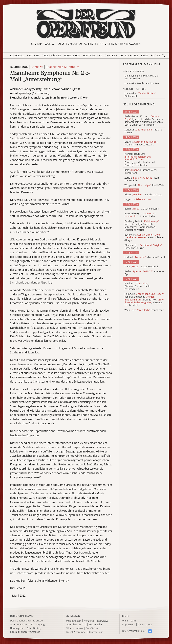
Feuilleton (72, 55)
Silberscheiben (74, 628)
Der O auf (134, 631)
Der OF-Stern (93, 628)
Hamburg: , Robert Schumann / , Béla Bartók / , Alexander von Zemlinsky (144, 300)
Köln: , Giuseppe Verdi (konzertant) (141, 172)
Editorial (17, 55)
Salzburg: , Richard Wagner (143, 131)
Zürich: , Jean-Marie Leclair (142, 179)
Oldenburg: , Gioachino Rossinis (143, 247)
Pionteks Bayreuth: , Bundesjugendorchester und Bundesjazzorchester (140, 160)
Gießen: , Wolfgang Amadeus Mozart (141, 143)
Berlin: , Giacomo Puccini (142, 209)
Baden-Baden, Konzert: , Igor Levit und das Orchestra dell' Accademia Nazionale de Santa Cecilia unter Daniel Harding (144, 121)
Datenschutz (145, 625)
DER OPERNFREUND (22, 616)
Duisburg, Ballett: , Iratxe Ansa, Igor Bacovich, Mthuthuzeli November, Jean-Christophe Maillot (142, 226)
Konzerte (37, 67)
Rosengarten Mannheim (62, 67)
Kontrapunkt (92, 55)
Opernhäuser (51, 55)
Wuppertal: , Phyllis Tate (144, 185)
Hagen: (139, 200)
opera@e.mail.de (31, 632)
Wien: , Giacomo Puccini (141, 267)
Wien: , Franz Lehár (144, 310)
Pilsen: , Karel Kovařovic (143, 195)
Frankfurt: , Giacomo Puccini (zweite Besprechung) (137, 286)
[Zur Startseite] (86, 24)
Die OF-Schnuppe (76, 632)
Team (144, 55)
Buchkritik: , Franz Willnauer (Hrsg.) (145, 238)
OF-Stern (111, 55)
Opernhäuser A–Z (76, 625)
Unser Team (129, 621)
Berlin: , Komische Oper (144, 273)
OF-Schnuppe (129, 55)
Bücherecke (95, 625)
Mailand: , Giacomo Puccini (145, 257)
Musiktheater (73, 621)
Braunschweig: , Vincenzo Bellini (140, 215)
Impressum (129, 625)
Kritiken (33, 55)
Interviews (102, 621)
